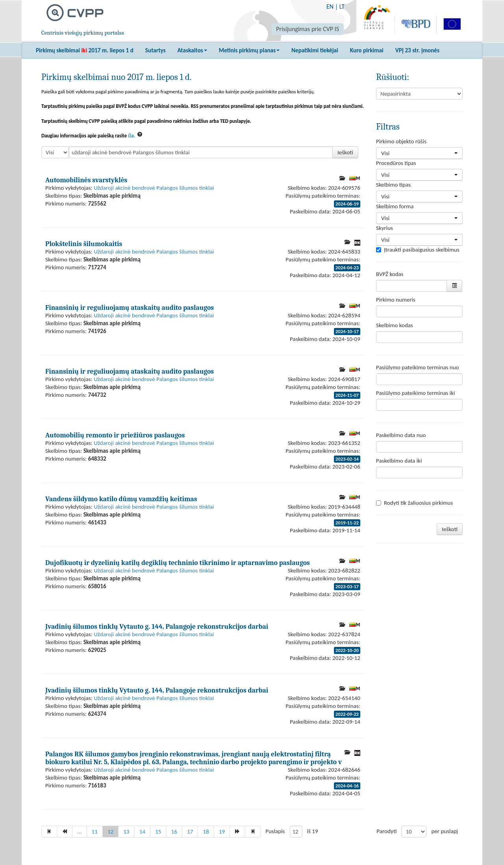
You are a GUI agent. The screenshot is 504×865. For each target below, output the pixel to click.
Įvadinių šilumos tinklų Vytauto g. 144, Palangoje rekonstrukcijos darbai (157, 626)
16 (174, 832)
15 (158, 832)
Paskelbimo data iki (399, 461)
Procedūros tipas (396, 163)
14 (142, 832)
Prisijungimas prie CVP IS (308, 29)
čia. (132, 136)
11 (95, 832)
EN (330, 6)
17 (190, 832)
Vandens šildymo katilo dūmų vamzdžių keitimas (121, 499)
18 (206, 832)
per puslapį (445, 831)
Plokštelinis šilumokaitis (84, 244)
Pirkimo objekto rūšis (401, 141)
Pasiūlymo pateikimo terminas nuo (418, 367)
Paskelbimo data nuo (401, 435)
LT (342, 6)
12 (110, 832)
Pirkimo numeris (396, 300)
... (80, 832)
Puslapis (275, 831)
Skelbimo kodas (395, 325)
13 (126, 832)
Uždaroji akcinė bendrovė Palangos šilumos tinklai (154, 188)
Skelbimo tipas (393, 185)
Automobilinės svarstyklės (86, 180)
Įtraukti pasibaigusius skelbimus (418, 250)
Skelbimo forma (395, 206)
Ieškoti (345, 152)
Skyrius (384, 228)
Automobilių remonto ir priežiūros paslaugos (115, 435)
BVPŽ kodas (390, 274)
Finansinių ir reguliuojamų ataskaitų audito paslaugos (130, 307)
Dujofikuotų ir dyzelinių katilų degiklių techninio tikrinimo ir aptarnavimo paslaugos (178, 563)
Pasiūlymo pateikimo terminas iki (416, 393)
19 (222, 832)
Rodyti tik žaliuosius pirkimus (414, 503)
